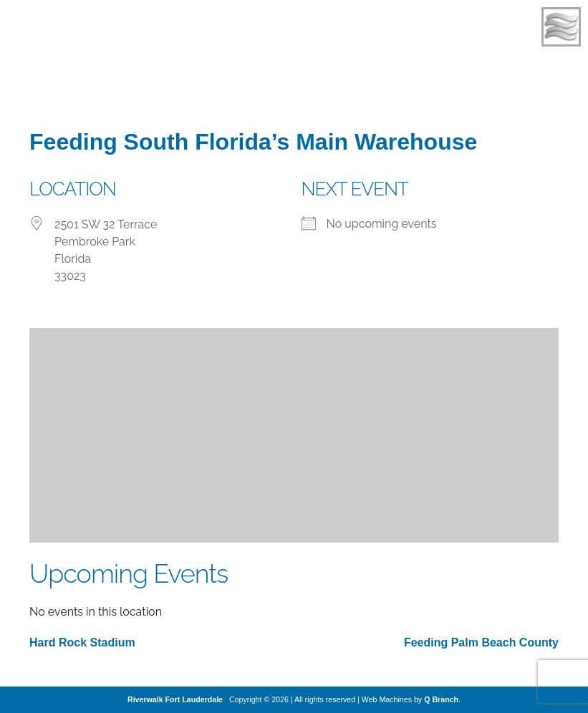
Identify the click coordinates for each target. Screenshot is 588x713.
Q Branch (441, 699)
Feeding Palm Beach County (481, 642)
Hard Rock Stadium (82, 642)
